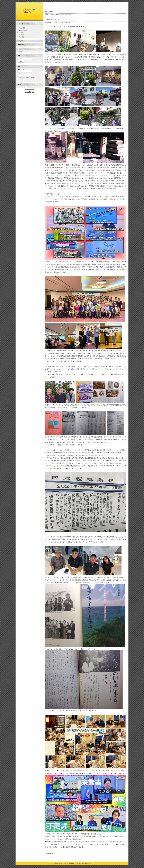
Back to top (88, 864)
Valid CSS (82, 864)
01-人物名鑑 (22, 28)
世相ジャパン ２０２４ (62, 20)
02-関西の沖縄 (23, 30)
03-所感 (21, 32)
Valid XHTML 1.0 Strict (74, 864)
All (19, 26)
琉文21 (30, 11)
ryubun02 (69, 23)
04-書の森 (54, 23)
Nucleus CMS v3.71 (63, 864)
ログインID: (21, 69)
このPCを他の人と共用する (28, 78)
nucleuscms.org (23, 87)
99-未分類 (21, 37)
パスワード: (21, 73)
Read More (50, 854)
